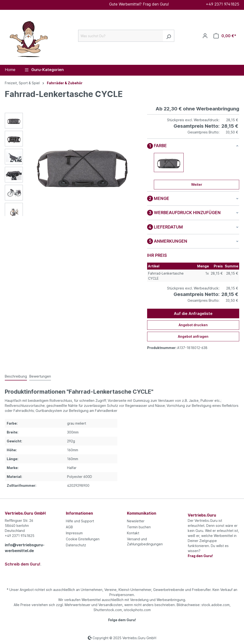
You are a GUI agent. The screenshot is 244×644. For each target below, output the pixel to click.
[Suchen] (169, 36)
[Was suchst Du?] (121, 36)
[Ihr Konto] (205, 36)
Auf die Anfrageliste (193, 313)
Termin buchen (139, 527)
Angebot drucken (193, 325)
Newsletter (136, 521)
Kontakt (133, 533)
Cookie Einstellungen (83, 539)
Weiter (197, 184)
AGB (69, 527)
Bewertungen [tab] (40, 376)
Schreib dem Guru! (23, 564)
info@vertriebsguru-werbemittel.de (25, 548)
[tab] (16, 376)
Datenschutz (76, 545)
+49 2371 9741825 (222, 4)
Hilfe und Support (80, 521)
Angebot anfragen (193, 336)
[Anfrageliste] (225, 36)
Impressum (74, 533)
